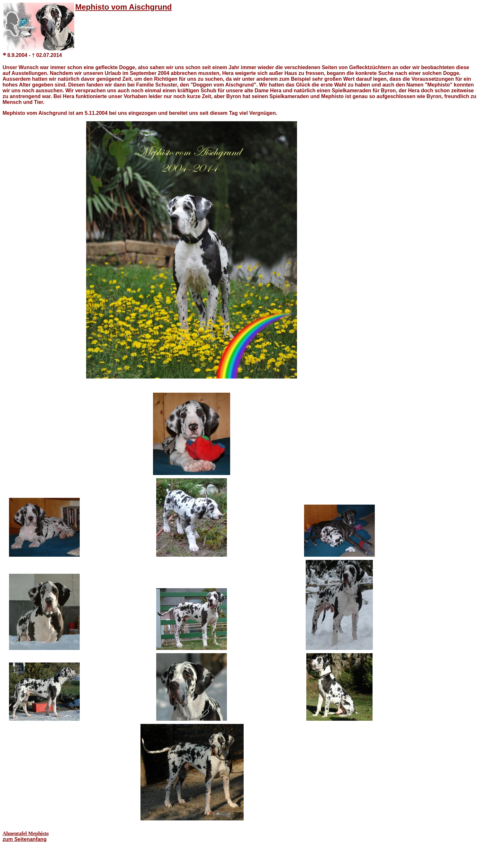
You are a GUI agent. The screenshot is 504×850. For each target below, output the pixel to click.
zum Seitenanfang (25, 839)
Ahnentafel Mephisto (26, 833)
